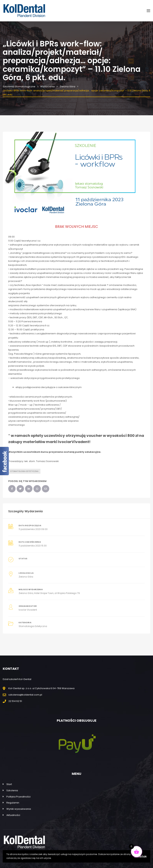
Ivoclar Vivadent (28, 610)
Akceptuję (140, 856)
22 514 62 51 (15, 701)
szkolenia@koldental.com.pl (25, 695)
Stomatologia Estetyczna (33, 626)
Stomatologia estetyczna (24, 471)
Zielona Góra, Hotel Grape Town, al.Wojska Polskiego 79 (49, 593)
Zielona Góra (26, 577)
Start (9, 784)
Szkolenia (12, 790)
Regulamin (13, 803)
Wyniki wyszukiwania (19, 809)
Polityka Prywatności (18, 797)
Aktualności (13, 815)
